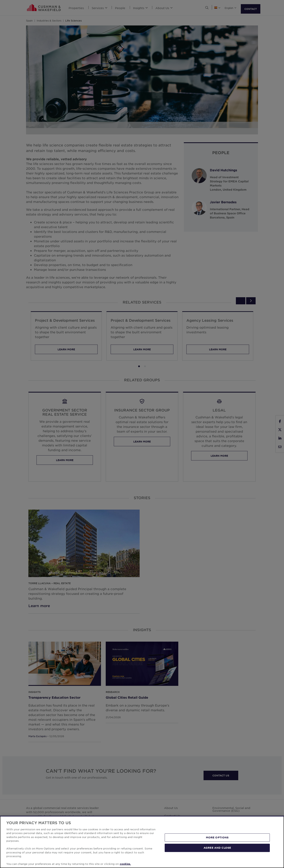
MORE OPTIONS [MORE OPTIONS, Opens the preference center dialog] (217, 837)
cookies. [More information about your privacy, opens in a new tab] (125, 864)
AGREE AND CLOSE (217, 848)
